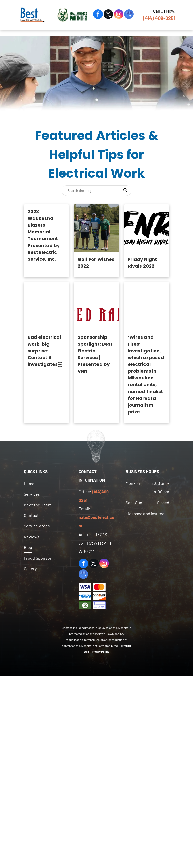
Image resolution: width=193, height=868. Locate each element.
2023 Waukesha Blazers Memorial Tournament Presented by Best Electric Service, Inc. (44, 235)
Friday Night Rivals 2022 (142, 263)
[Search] (96, 191)
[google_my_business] (129, 15)
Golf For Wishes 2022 (96, 263)
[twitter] (108, 15)
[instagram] (119, 15)
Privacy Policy (100, 652)
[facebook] (98, 15)
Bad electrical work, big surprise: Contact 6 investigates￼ (45, 351)
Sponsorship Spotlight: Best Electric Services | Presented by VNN (95, 354)
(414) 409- (154, 18)
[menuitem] (46, 484)
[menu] (11, 18)
